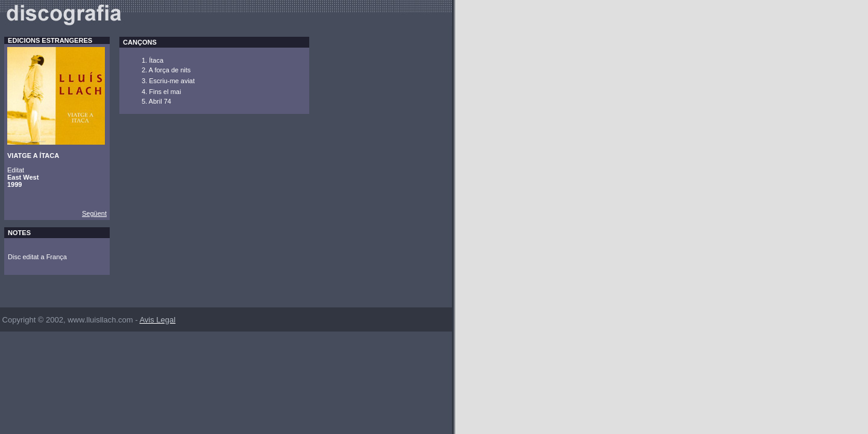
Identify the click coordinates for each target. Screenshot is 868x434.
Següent (94, 213)
